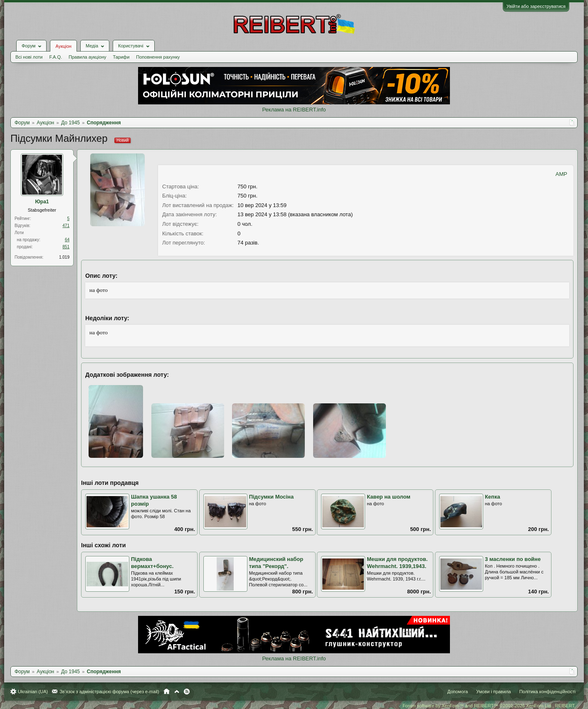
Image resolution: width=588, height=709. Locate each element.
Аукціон (63, 46)
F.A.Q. (56, 57)
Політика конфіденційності (547, 692)
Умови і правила (493, 692)
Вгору (177, 692)
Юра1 (42, 202)
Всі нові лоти (29, 57)
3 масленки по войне (513, 559)
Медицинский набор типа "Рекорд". (276, 563)
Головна (167, 692)
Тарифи (121, 57)
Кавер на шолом (389, 497)
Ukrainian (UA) (33, 692)
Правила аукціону (87, 57)
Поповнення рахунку (158, 57)
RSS (187, 692)
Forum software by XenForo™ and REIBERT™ (489, 706)
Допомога (458, 692)
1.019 (64, 257)
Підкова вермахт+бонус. (152, 563)
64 (67, 240)
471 (66, 226)
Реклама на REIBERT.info (294, 110)
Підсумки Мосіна (272, 497)
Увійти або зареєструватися (536, 6)
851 (66, 247)
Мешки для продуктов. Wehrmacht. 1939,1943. (397, 563)
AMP (561, 174)
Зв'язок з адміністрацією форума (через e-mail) (109, 692)
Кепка (493, 497)
